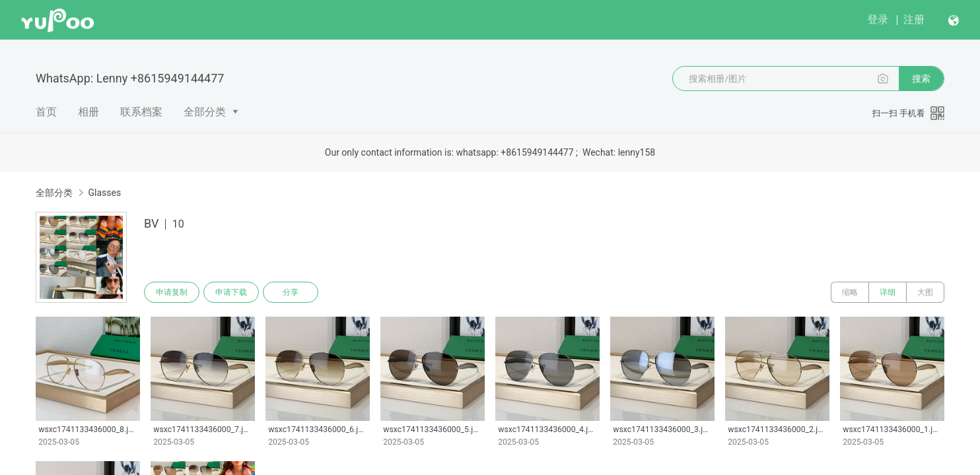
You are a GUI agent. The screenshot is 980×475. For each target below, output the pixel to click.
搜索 (921, 79)
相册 (88, 112)
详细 (888, 292)
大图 (925, 292)
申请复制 (172, 292)
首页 (46, 112)
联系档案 (141, 112)
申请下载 (231, 292)
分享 (291, 292)
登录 (878, 19)
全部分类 (205, 112)
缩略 (850, 292)
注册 (914, 19)
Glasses (104, 193)
